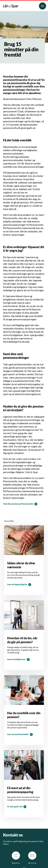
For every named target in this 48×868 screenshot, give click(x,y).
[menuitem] (11, 6)
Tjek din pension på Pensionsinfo (18, 504)
